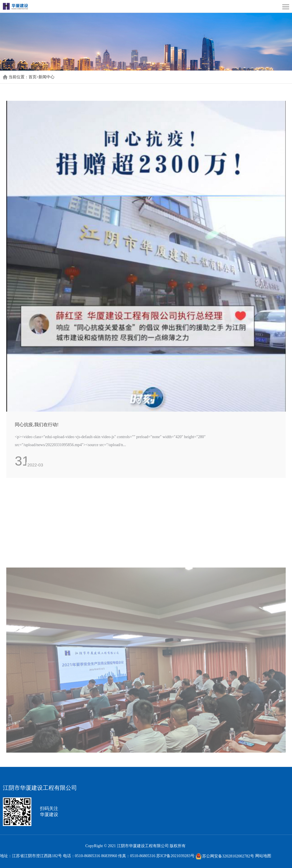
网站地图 (263, 856)
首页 (34, 77)
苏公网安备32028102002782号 (225, 856)
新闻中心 (46, 77)
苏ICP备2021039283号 (175, 856)
